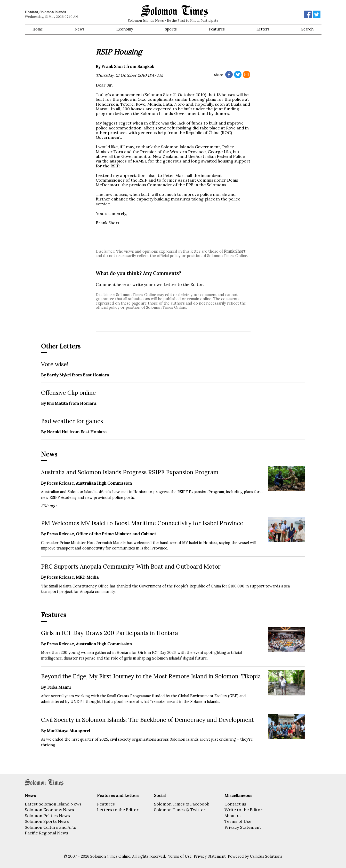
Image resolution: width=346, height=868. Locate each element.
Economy (125, 29)
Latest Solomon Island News (53, 804)
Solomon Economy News (49, 810)
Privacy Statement (243, 827)
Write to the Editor (243, 810)
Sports (171, 29)
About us (233, 816)
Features (217, 29)
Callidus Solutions (266, 856)
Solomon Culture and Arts (50, 827)
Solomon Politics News (47, 816)
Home (38, 29)
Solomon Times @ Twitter (180, 810)
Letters (263, 29)
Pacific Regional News (46, 833)
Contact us (235, 804)
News (80, 29)
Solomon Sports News (47, 821)
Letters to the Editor (118, 810)
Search (307, 29)
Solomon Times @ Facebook (182, 804)
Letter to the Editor (183, 284)
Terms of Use (238, 821)
